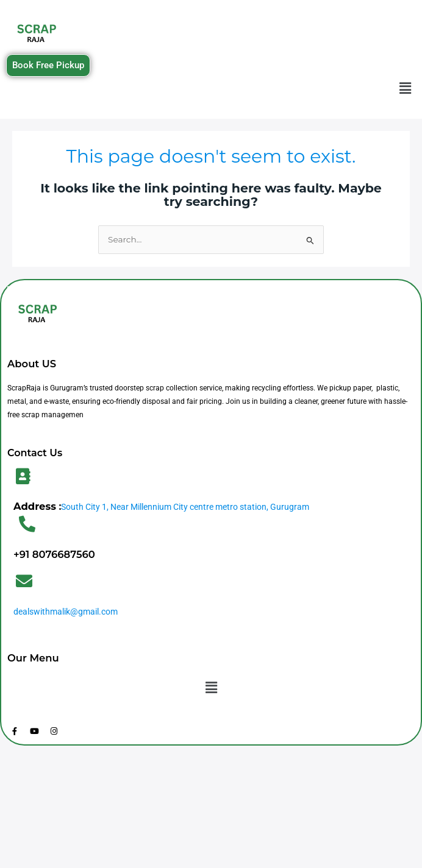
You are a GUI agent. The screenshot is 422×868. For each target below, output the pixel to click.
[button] (406, 89)
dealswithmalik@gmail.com (66, 612)
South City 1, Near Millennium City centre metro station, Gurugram (185, 507)
